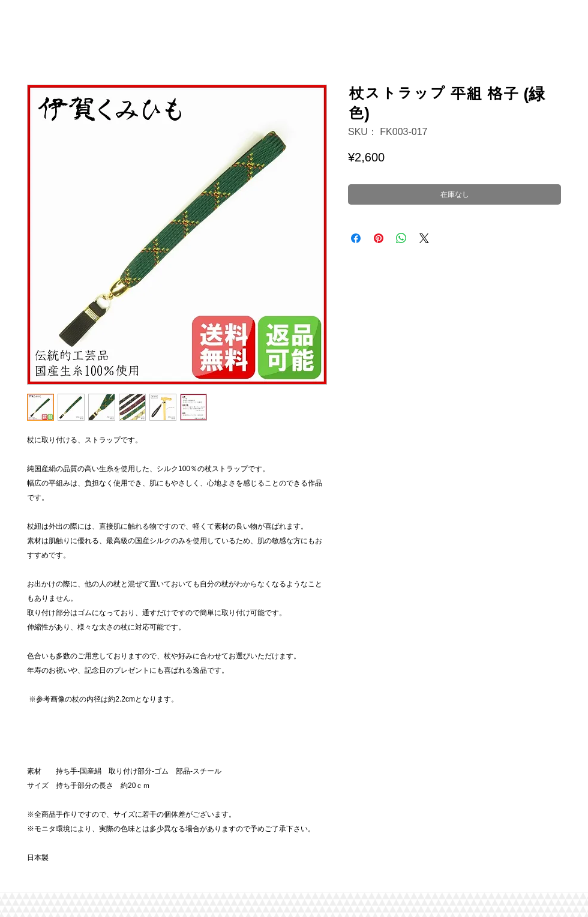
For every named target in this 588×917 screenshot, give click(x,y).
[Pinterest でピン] (379, 238)
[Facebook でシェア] (356, 238)
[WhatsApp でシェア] (401, 238)
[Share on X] (424, 238)
